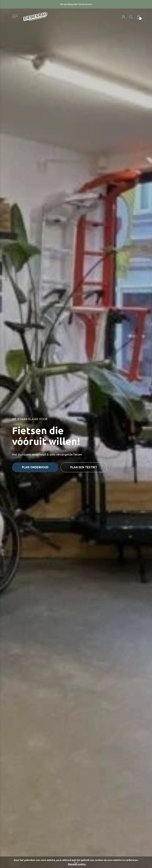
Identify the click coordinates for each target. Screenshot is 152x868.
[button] (15, 16)
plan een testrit (84, 467)
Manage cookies (77, 864)
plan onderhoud (35, 467)
